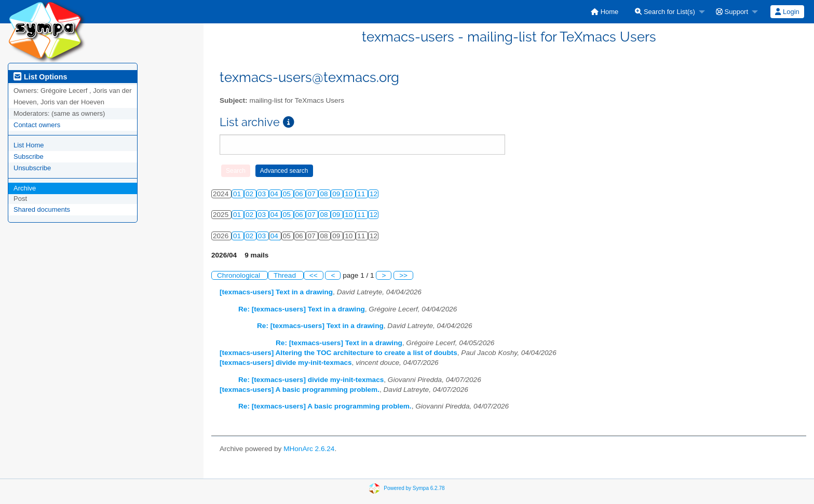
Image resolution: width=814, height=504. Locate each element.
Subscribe (29, 156)
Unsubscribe (32, 168)
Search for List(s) (665, 12)
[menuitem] (605, 12)
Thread (286, 275)
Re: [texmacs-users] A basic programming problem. (325, 406)
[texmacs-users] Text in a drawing (276, 292)
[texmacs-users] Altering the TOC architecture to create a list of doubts (338, 353)
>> (403, 275)
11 (362, 194)
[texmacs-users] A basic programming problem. (300, 390)
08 (325, 194)
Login (787, 12)
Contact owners (37, 125)
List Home (29, 145)
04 (275, 194)
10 (350, 194)
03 (263, 194)
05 (288, 194)
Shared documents (42, 209)
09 (337, 194)
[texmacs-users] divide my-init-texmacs (286, 363)
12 (374, 194)
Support (732, 12)
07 (312, 194)
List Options (40, 77)
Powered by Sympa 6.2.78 (414, 488)
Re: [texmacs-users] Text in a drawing (302, 309)
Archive (25, 188)
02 (250, 194)
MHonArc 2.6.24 (309, 449)
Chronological (240, 275)
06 (300, 194)
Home (605, 12)
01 (238, 194)
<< (314, 275)
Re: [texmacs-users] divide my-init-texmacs (311, 380)
